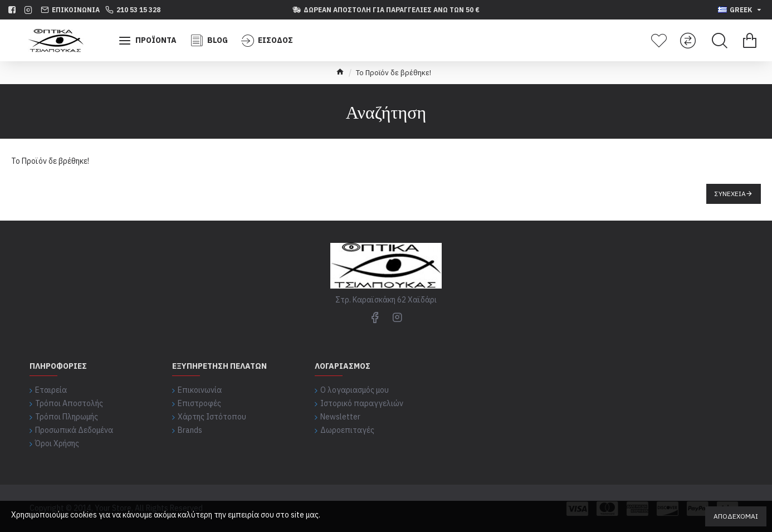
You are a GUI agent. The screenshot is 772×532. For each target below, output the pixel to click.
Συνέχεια (730, 194)
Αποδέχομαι (736, 516)
